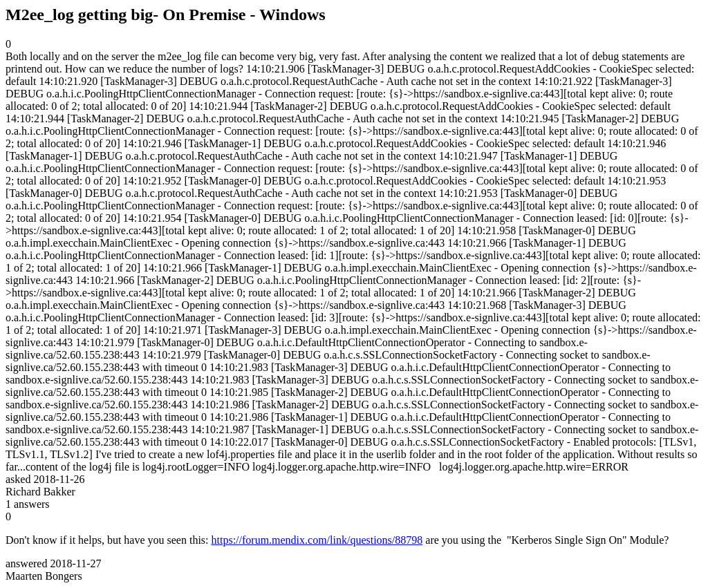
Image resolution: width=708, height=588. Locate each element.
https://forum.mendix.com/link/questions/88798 (317, 540)
